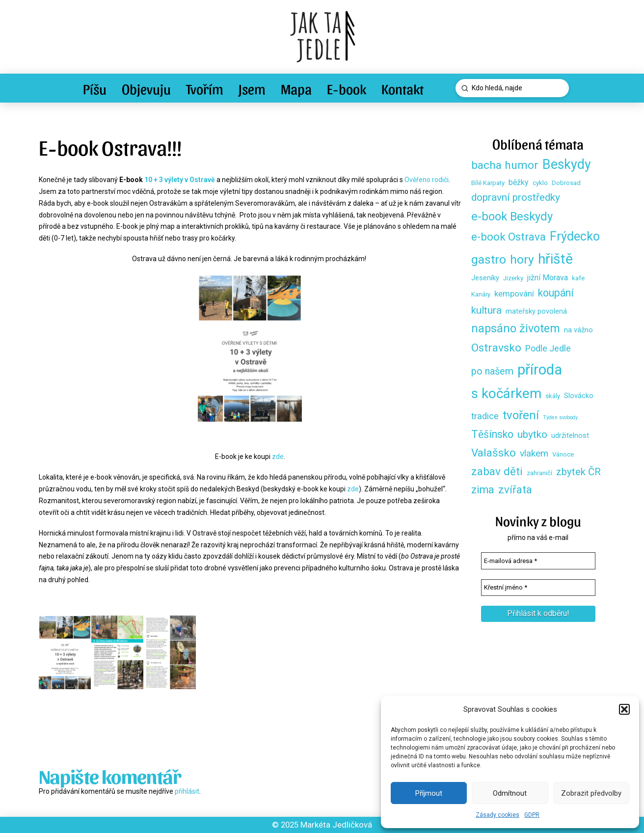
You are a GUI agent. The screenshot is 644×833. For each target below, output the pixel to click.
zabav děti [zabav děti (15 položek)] (497, 471)
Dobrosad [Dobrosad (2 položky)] (566, 183)
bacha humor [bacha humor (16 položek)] (505, 165)
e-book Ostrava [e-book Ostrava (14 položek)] (509, 237)
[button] (624, 709)
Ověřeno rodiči (427, 180)
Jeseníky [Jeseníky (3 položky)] (485, 278)
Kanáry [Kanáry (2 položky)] (481, 294)
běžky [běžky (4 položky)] (519, 182)
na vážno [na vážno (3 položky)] (578, 330)
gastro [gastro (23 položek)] (489, 259)
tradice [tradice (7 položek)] (485, 416)
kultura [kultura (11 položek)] (486, 310)
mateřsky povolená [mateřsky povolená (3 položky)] (536, 311)
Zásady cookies (497, 815)
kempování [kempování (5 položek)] (514, 294)
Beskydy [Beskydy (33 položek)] (567, 164)
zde (278, 457)
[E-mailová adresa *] (538, 561)
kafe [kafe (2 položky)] (578, 278)
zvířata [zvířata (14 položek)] (515, 489)
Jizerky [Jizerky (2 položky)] (513, 278)
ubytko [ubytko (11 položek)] (532, 434)
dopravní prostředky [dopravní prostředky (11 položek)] (516, 197)
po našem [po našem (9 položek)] (492, 371)
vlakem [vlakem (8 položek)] (534, 453)
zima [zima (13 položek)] (483, 490)
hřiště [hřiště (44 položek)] (555, 259)
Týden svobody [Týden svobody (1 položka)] (560, 417)
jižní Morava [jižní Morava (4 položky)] (548, 278)
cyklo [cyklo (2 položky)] (540, 183)
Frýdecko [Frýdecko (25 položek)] (575, 236)
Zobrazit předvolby (591, 793)
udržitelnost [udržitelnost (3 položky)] (570, 435)
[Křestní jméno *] (538, 588)
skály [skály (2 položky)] (553, 396)
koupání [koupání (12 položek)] (556, 293)
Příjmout (429, 793)
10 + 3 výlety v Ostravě (180, 180)
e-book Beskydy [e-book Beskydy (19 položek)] (512, 216)
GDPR (532, 815)
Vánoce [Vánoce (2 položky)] (563, 454)
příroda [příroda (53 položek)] (540, 370)
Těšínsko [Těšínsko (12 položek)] (492, 434)
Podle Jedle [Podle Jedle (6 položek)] (548, 348)
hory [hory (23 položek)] (522, 259)
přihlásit (187, 791)
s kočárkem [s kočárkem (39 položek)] (506, 393)
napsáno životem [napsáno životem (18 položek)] (516, 328)
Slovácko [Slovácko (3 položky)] (579, 396)
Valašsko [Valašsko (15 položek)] (494, 453)
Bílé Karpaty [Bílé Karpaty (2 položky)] (488, 183)
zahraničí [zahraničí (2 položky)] (539, 473)
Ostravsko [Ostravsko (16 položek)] (496, 348)
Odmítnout (510, 793)
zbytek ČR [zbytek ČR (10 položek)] (578, 472)
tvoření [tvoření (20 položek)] (521, 415)
